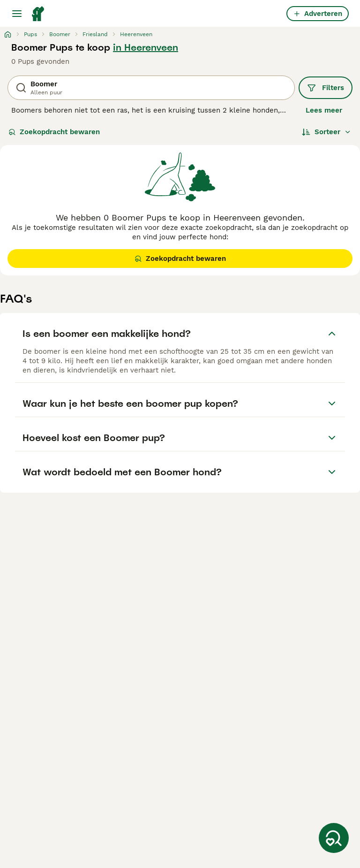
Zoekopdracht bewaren (54, 132)
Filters (326, 88)
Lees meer (324, 110)
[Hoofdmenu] (17, 14)
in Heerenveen (146, 47)
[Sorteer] (326, 132)
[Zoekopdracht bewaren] (334, 838)
